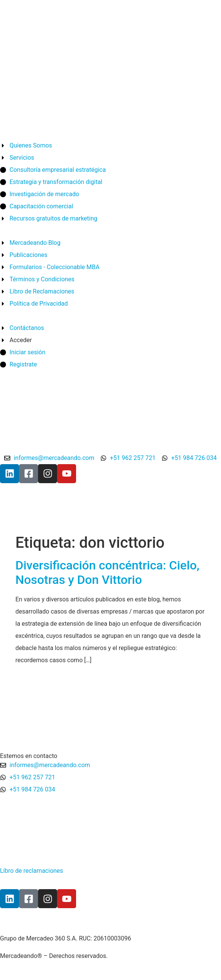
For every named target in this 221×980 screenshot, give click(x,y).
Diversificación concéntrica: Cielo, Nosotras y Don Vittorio (108, 572)
